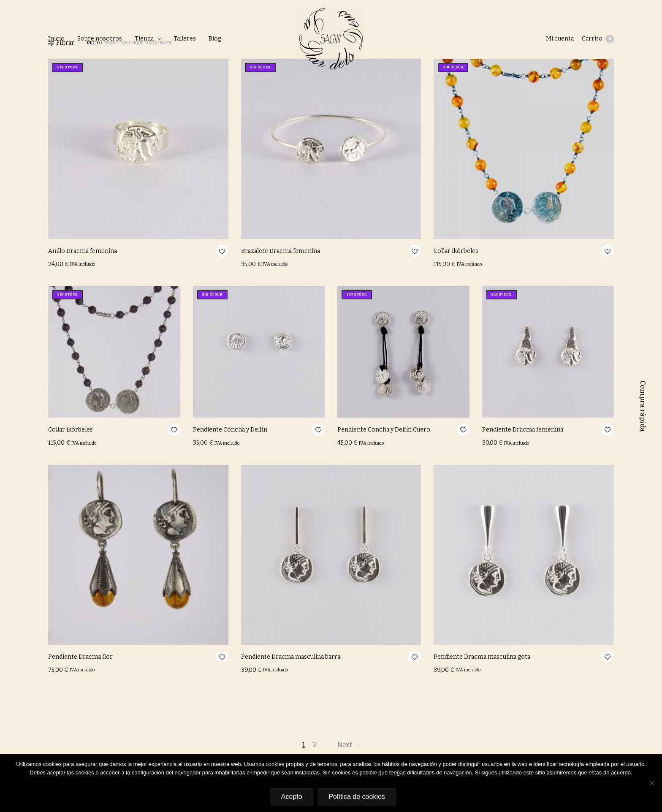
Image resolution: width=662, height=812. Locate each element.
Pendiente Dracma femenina (523, 430)
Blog (215, 39)
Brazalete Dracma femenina (281, 251)
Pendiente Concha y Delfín (230, 430)
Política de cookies (357, 797)
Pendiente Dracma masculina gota (482, 657)
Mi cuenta (559, 39)
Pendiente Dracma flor (80, 657)
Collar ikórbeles (456, 251)
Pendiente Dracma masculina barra (291, 657)
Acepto (291, 797)
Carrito (598, 39)
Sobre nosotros (100, 39)
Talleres (185, 39)
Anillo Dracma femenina (83, 251)
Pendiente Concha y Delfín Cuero (384, 430)
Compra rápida (643, 406)
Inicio (56, 39)
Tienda (144, 39)
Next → (349, 745)
